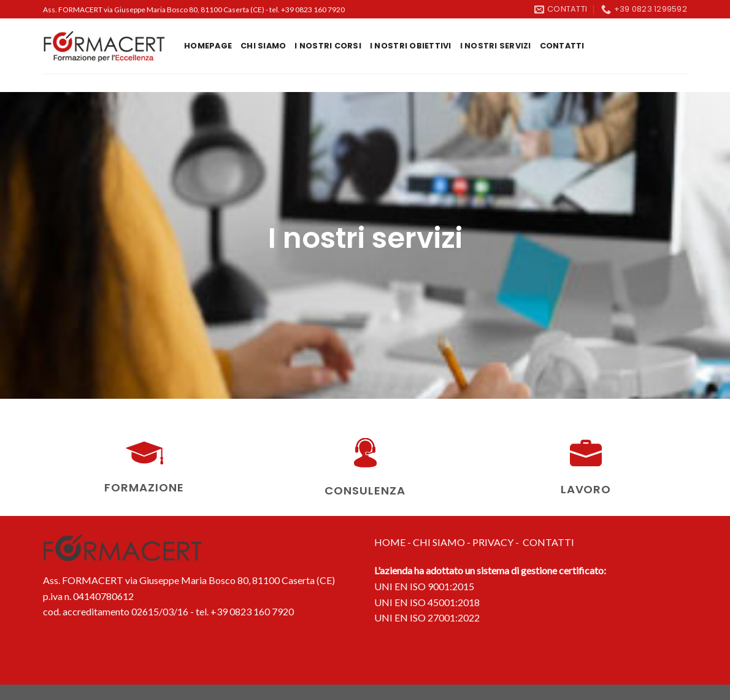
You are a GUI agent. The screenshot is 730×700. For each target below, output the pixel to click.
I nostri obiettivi (411, 46)
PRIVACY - (498, 542)
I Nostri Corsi (328, 46)
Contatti (562, 46)
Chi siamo (263, 46)
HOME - (394, 542)
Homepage (208, 46)
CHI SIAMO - (443, 542)
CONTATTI (548, 542)
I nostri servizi (496, 46)
